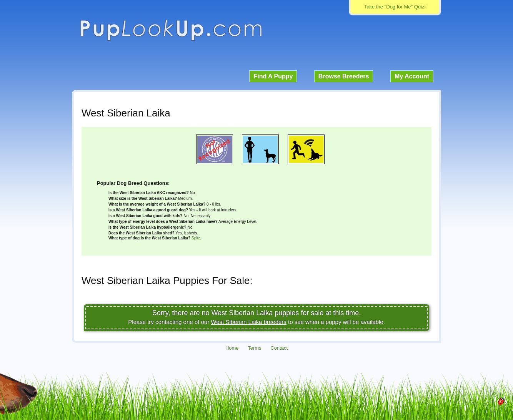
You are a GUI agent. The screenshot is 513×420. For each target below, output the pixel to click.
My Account (412, 76)
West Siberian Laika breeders (249, 322)
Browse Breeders (344, 76)
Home (232, 348)
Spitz (196, 238)
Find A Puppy (273, 76)
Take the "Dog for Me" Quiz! (395, 7)
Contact (279, 348)
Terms (254, 348)
